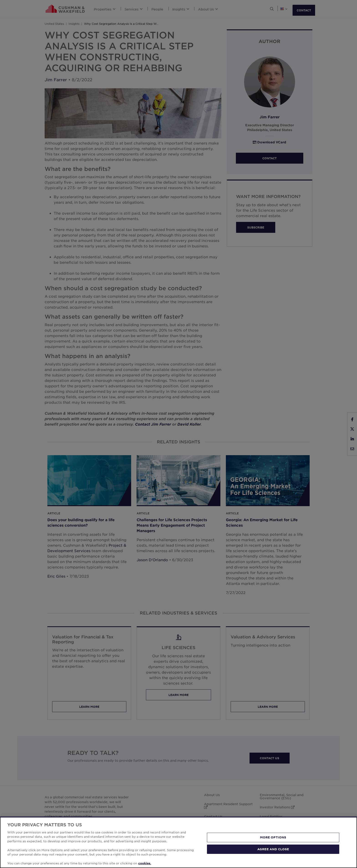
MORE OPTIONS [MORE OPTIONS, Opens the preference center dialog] (273, 837)
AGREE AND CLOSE (273, 849)
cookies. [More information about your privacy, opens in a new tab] (145, 863)
